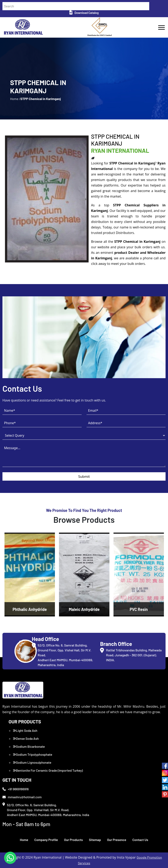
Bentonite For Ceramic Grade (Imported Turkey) (48, 770)
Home (24, 840)
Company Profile (46, 840)
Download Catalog (84, 13)
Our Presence (117, 840)
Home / (15, 99)
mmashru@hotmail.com (22, 797)
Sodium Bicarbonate (29, 746)
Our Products (73, 840)
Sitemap (95, 840)
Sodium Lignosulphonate (32, 762)
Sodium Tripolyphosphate (32, 754)
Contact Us (140, 840)
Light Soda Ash (25, 730)
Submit (84, 476)
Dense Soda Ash (26, 738)
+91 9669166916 (16, 789)
